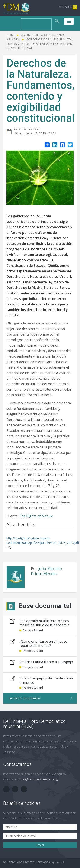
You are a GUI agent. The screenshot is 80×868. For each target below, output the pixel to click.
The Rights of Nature (36, 516)
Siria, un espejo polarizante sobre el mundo (46, 680)
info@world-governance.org (39, 779)
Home (11, 35)
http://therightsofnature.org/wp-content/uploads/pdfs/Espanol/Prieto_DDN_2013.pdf (43, 540)
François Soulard (33, 630)
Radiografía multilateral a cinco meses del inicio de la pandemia (44, 623)
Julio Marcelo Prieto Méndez (46, 571)
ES (75, 7)
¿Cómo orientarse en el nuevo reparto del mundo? (43, 643)
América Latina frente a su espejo (46, 662)
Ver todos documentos (24, 698)
